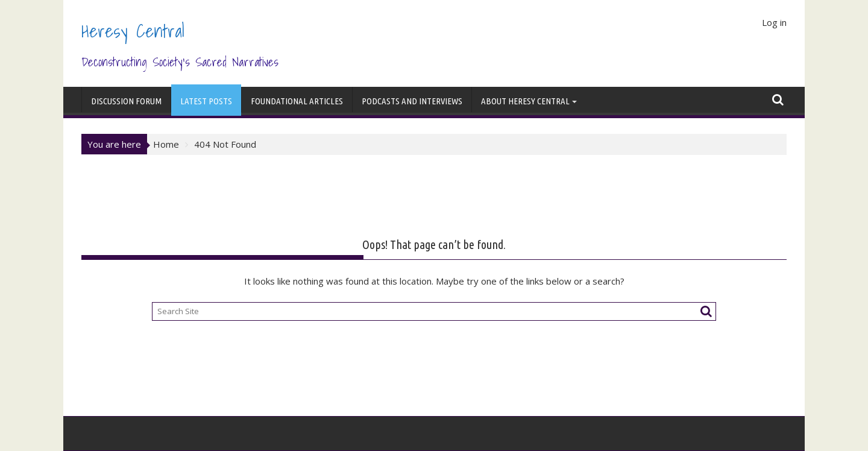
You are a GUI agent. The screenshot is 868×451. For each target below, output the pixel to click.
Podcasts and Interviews (412, 101)
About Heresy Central (525, 101)
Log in (774, 22)
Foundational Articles (297, 101)
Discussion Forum (126, 101)
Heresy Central (133, 31)
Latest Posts (206, 101)
